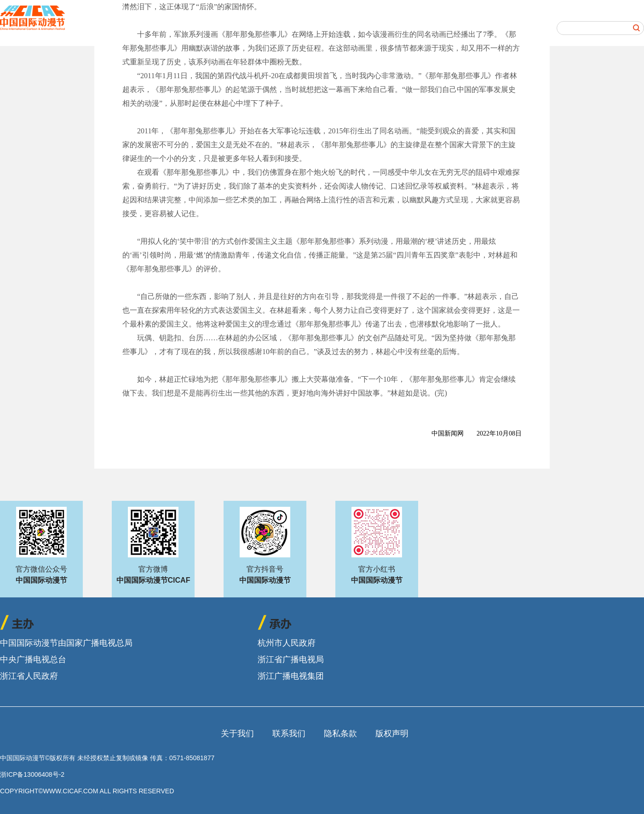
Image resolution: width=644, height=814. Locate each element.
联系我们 (289, 734)
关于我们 (237, 734)
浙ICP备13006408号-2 (32, 774)
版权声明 (392, 734)
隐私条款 (340, 734)
